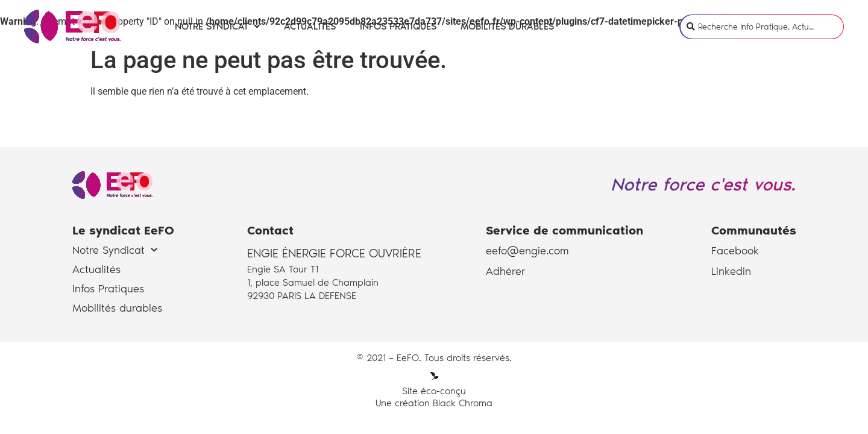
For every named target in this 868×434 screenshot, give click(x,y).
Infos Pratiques (398, 25)
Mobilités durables (507, 25)
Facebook (735, 251)
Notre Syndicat (217, 25)
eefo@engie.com (527, 251)
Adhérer (506, 271)
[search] (771, 26)
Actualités (310, 25)
